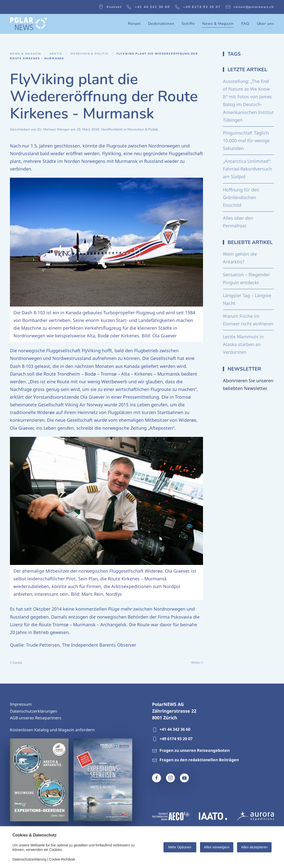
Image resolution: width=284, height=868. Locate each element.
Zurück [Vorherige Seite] (16, 662)
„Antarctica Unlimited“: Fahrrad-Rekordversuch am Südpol (247, 169)
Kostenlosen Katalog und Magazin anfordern (52, 730)
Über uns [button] (265, 24)
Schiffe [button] (188, 24)
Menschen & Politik (143, 129)
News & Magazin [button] (218, 24)
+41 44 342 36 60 (148, 7)
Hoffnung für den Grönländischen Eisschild (241, 197)
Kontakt (110, 7)
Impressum (21, 704)
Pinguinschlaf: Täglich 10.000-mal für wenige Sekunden (246, 140)
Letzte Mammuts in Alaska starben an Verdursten (243, 344)
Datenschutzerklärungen (34, 711)
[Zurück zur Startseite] (29, 24)
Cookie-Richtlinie (62, 859)
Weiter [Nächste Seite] (197, 662)
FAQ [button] (245, 24)
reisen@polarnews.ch (250, 7)
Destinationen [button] (161, 24)
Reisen (134, 24)
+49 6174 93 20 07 (198, 7)
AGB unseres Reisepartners (36, 718)
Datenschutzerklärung (29, 859)
